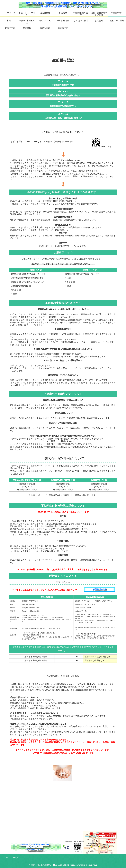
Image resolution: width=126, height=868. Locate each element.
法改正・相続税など (27, 22)
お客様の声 (63, 28)
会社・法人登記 (117, 21)
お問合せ (99, 21)
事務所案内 (45, 28)
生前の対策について (81, 14)
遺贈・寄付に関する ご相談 (99, 14)
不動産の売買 (9, 28)
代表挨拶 (27, 28)
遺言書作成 (45, 13)
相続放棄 (63, 13)
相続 (9, 21)
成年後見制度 (63, 21)
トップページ (9, 13)
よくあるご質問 (81, 21)
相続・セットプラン (27, 14)
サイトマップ (12, 858)
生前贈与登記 (117, 13)
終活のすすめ (45, 21)
